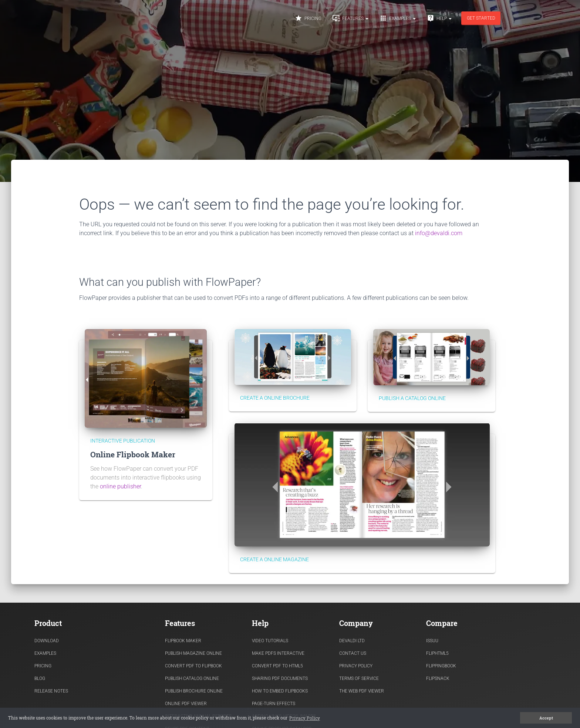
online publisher (120, 486)
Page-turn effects (274, 704)
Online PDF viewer (186, 704)
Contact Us (353, 653)
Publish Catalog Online (192, 678)
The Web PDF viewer (362, 691)
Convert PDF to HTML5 (277, 666)
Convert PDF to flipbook (193, 666)
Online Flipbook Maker (133, 454)
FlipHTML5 (437, 653)
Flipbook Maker (183, 641)
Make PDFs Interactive (278, 653)
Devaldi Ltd (352, 641)
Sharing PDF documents (280, 678)
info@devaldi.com (439, 233)
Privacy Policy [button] (305, 718)
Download (47, 641)
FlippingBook (441, 666)
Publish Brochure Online (194, 691)
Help (439, 18)
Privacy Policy (356, 666)
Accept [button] (546, 718)
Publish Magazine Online (193, 653)
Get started (481, 18)
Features (350, 18)
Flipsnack (438, 678)
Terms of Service (359, 678)
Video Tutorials (270, 641)
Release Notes (51, 691)
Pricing (308, 18)
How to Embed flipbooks (280, 691)
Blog (40, 678)
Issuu (432, 641)
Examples (398, 18)
